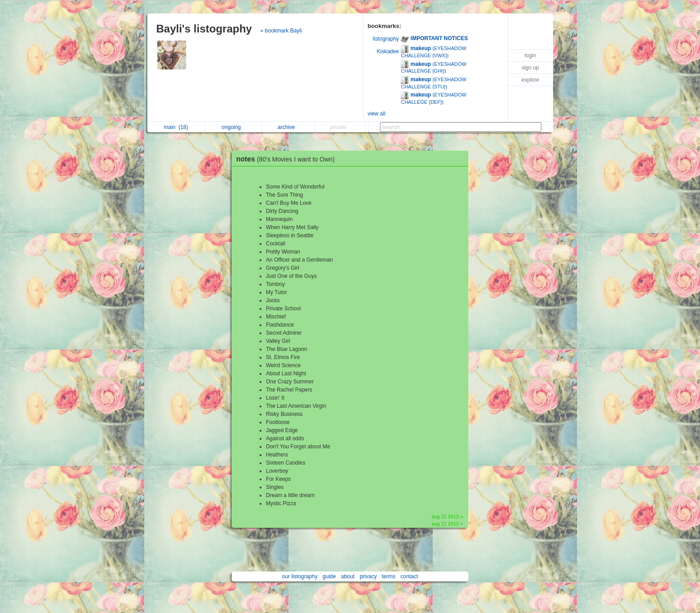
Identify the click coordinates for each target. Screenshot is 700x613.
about (348, 576)
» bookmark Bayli (281, 31)
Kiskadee (388, 51)
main (176, 127)
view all (377, 114)
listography (386, 39)
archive (289, 127)
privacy (368, 576)
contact (409, 576)
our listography (300, 576)
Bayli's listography (204, 29)
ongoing (234, 127)
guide (329, 576)
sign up (530, 68)
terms (389, 576)
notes (288, 159)
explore (530, 80)
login (530, 55)
